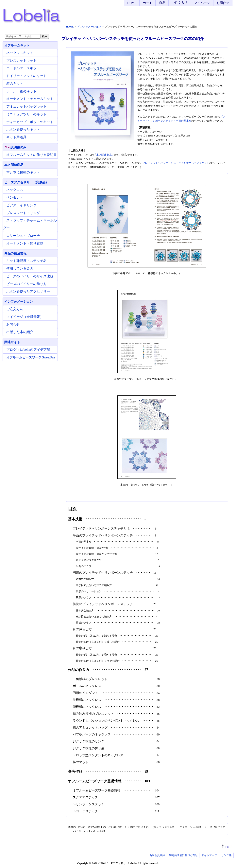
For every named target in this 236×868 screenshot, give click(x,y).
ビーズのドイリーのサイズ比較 (30, 276)
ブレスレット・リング (23, 213)
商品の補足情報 (15, 253)
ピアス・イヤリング (21, 205)
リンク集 (227, 855)
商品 (162, 3)
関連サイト (12, 342)
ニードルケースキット (23, 68)
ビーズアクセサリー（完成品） (26, 182)
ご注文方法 (180, 3)
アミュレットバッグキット (26, 107)
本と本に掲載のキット (23, 172)
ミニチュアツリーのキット (26, 114)
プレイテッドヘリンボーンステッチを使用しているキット (176, 163)
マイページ (202, 3)
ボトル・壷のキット (21, 91)
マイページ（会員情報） (25, 317)
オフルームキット (17, 45)
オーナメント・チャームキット (30, 99)
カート (148, 3)
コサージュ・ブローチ (23, 236)
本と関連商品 (14, 165)
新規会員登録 (157, 855)
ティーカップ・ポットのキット (30, 122)
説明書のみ (15, 147)
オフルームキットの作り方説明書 (32, 155)
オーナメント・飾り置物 (25, 243)
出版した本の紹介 (20, 332)
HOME (132, 3)
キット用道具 (16, 137)
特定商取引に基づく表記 (183, 855)
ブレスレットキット (21, 61)
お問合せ (223, 3)
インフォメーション (19, 302)
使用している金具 (20, 269)
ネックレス (15, 190)
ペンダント (15, 198)
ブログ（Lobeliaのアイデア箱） (30, 350)
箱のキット (15, 84)
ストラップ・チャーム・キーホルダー (30, 224)
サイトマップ (209, 855)
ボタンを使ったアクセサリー (28, 291)
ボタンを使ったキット (23, 129)
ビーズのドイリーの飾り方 (26, 284)
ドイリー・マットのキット (26, 76)
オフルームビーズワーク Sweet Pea (30, 357)
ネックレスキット (20, 53)
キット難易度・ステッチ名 (26, 261)
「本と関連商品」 (104, 155)
